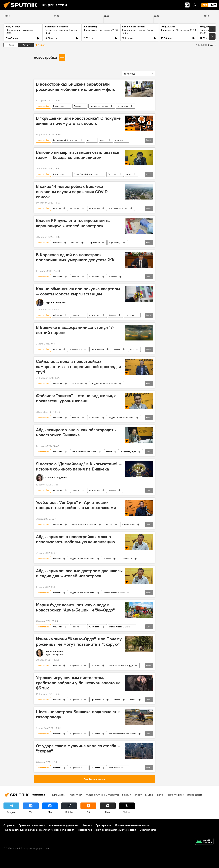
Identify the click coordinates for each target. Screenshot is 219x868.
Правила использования (32, 825)
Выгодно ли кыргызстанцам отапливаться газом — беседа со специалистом (78, 155)
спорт (138, 795)
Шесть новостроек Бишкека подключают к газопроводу (78, 714)
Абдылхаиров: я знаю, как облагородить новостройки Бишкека (76, 432)
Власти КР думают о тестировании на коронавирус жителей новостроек (73, 223)
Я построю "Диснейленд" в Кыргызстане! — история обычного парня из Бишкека (79, 466)
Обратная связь (148, 830)
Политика (58, 242)
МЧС (132, 349)
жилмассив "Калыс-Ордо (121, 665)
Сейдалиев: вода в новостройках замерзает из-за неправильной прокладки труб (79, 367)
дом (89, 140)
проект (109, 452)
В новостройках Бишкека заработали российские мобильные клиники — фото (76, 87)
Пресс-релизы (103, 825)
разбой (133, 700)
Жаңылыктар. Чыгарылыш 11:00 (101, 30)
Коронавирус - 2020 (119, 208)
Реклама (87, 825)
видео (149, 795)
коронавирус (115, 242)
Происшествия (98, 349)
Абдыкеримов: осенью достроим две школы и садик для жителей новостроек (79, 573)
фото (160, 795)
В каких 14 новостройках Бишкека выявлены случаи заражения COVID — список (74, 192)
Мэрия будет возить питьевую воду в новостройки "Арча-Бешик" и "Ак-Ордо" (75, 607)
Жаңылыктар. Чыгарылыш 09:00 (20, 32)
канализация (126, 559)
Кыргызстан (59, 106)
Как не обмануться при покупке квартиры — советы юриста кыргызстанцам (78, 291)
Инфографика (175, 795)
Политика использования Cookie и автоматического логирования (39, 830)
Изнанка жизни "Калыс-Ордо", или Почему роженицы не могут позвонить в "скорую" (79, 641)
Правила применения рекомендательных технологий (107, 830)
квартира (130, 315)
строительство (128, 524)
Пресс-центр (195, 795)
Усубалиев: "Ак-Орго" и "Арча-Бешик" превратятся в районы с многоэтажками (76, 505)
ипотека (119, 140)
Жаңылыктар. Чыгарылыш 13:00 (179, 30)
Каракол (113, 277)
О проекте (9, 825)
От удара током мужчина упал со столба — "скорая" (78, 748)
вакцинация (123, 106)
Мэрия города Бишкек (114, 593)
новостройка (45, 57)
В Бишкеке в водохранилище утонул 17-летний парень (75, 330)
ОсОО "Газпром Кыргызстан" (123, 734)
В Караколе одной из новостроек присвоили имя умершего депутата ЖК (75, 257)
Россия (127, 795)
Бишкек (77, 106)
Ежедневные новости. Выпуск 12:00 (138, 32)
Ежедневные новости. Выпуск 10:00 (61, 32)
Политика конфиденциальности (132, 825)
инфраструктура (129, 452)
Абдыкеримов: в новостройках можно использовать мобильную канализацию (75, 539)
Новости (57, 208)
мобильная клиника (99, 106)
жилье (103, 140)
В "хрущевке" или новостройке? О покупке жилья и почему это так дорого (78, 121)
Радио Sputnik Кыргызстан (66, 140)
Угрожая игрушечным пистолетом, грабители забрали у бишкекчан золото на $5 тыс (78, 683)
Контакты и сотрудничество (64, 825)
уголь (129, 174)
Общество (112, 174)
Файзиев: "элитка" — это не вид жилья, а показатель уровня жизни (76, 398)
